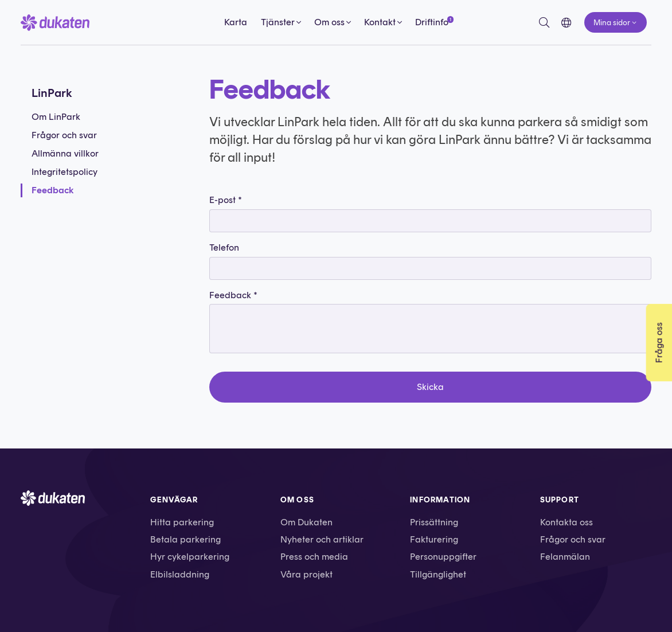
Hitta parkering (182, 522)
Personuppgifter (443, 557)
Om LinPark (56, 117)
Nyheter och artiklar (322, 539)
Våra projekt (306, 574)
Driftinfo (432, 22)
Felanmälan (565, 557)
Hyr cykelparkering (190, 557)
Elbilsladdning (180, 574)
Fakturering (434, 539)
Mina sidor (612, 22)
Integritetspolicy (65, 172)
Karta (236, 22)
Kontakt (380, 22)
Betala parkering (185, 539)
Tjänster (278, 22)
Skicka (430, 387)
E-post (226, 200)
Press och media (314, 557)
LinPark (52, 93)
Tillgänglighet (438, 574)
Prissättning (434, 522)
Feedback (53, 190)
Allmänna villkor (65, 153)
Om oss (329, 22)
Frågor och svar (64, 135)
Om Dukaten (306, 522)
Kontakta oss (566, 522)
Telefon (224, 247)
